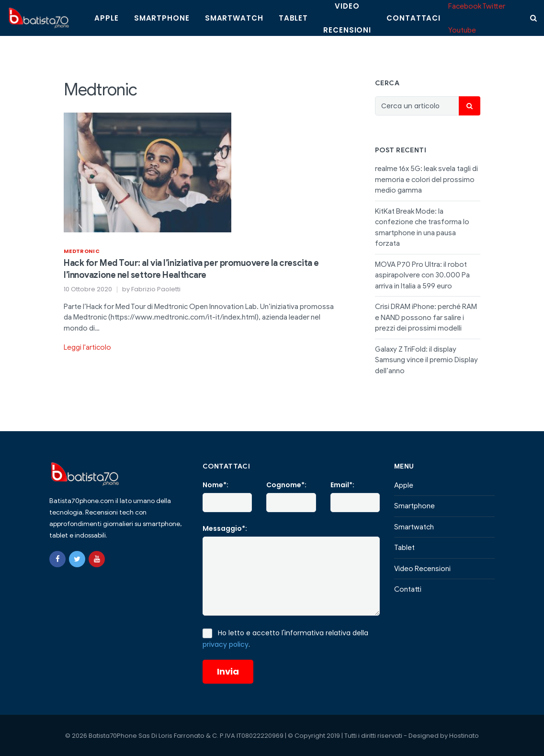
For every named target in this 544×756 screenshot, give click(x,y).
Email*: (342, 485)
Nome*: (215, 485)
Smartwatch (234, 18)
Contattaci (414, 18)
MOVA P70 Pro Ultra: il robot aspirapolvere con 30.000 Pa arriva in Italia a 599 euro (422, 275)
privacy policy (226, 644)
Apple (107, 18)
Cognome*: (286, 485)
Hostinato (464, 736)
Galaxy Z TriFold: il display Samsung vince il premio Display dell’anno (426, 360)
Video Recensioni (422, 569)
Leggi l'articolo (87, 347)
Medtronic (82, 251)
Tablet (293, 18)
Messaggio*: (225, 528)
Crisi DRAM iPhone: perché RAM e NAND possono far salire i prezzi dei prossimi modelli (426, 317)
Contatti (408, 589)
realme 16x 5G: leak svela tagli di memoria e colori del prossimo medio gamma (426, 179)
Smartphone (162, 18)
